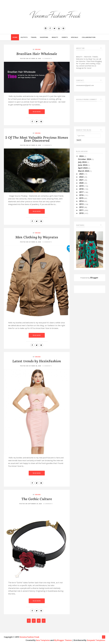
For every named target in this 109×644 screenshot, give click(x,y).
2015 (82, 198)
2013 (82, 204)
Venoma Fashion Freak (29, 637)
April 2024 (83, 168)
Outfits (24, 37)
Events (65, 37)
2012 (82, 207)
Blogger (94, 278)
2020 (82, 183)
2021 (82, 180)
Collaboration (89, 37)
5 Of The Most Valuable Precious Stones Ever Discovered (37, 139)
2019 (82, 186)
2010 (82, 213)
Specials (75, 37)
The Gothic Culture (37, 499)
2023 (82, 174)
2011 (82, 210)
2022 (82, 177)
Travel (34, 37)
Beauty (55, 37)
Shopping (44, 37)
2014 (82, 201)
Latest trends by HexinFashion (37, 361)
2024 (82, 156)
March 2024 (84, 171)
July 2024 (83, 162)
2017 (82, 192)
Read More (37, 112)
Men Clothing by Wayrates (37, 237)
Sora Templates (43, 640)
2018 (82, 189)
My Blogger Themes (63, 640)
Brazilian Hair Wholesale (37, 54)
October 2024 (85, 159)
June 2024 (83, 165)
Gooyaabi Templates (96, 640)
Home (15, 37)
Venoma (38, 49)
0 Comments (47, 58)
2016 (82, 195)
